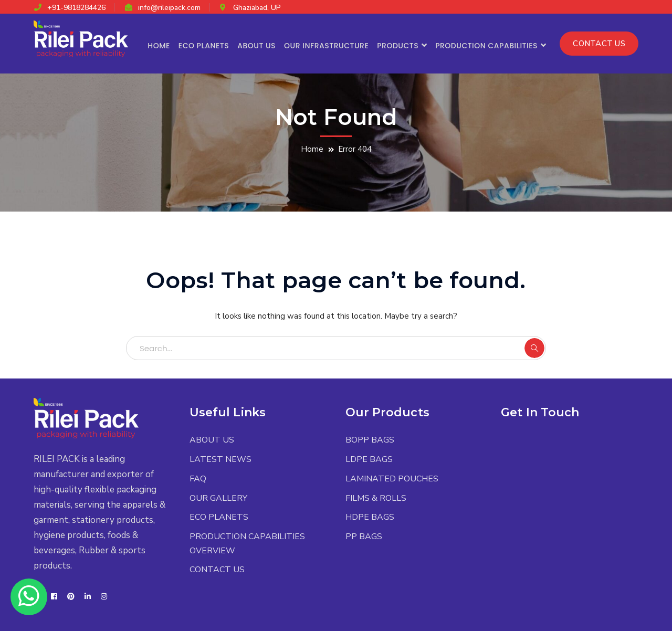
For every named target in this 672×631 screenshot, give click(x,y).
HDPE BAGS (370, 517)
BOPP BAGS (370, 440)
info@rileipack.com (169, 8)
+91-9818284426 (76, 8)
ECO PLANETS (219, 517)
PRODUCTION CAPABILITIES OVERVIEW (247, 544)
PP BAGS (364, 537)
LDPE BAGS (369, 459)
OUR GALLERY (218, 498)
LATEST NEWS (220, 459)
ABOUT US (212, 440)
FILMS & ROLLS (376, 498)
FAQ (198, 479)
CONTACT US (599, 44)
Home (312, 149)
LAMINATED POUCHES (392, 479)
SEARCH (534, 348)
